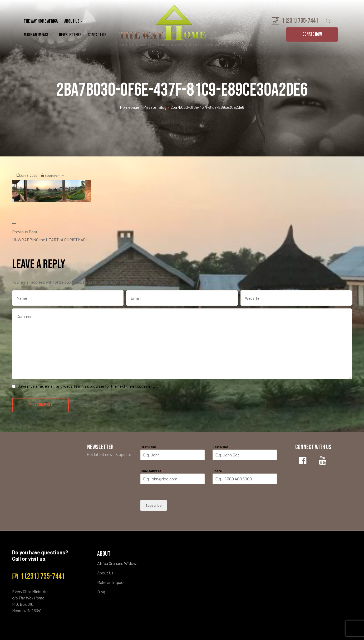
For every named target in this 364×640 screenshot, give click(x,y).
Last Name (222, 447)
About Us (74, 21)
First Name (149, 447)
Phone (218, 471)
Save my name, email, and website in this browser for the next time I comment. (86, 386)
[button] (312, 35)
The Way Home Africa (41, 21)
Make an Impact (38, 35)
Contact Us (97, 35)
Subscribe (154, 505)
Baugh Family (52, 175)
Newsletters (70, 35)
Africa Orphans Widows (118, 563)
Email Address (152, 471)
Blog (101, 592)
